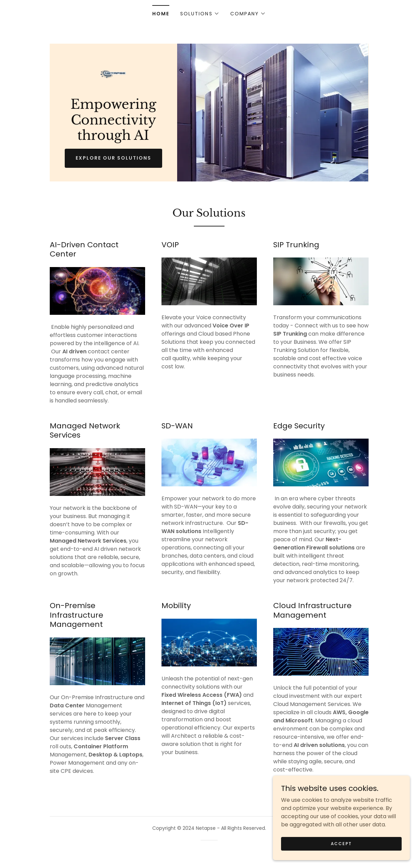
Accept (342, 843)
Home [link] (161, 14)
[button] (200, 14)
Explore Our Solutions (113, 158)
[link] (113, 74)
